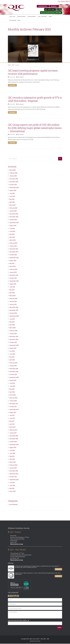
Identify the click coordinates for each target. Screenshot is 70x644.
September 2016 (14, 445)
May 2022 (12, 290)
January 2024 (13, 246)
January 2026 (13, 176)
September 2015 (14, 480)
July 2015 (12, 483)
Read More (58, 569)
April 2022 (12, 293)
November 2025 (14, 182)
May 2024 (12, 235)
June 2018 (12, 386)
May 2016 (12, 457)
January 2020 (13, 334)
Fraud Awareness (13, 21)
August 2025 (13, 191)
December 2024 (14, 214)
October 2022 (13, 278)
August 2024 (13, 226)
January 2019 (13, 366)
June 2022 (12, 287)
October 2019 (13, 343)
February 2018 (13, 398)
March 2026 (13, 170)
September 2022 (14, 281)
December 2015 (14, 471)
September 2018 (14, 378)
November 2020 (14, 311)
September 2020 (14, 316)
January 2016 (13, 468)
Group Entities (43, 6)
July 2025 (12, 194)
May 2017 (12, 421)
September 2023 (14, 258)
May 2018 (12, 389)
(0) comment (21, 77)
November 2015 (14, 474)
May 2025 (12, 200)
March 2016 (13, 462)
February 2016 (13, 465)
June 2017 (12, 419)
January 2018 (13, 401)
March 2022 (13, 296)
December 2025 (14, 179)
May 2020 (12, 322)
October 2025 (13, 185)
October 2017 (13, 407)
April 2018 (12, 392)
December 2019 (14, 337)
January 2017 (13, 433)
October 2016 (13, 442)
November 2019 (14, 340)
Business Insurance (32, 17)
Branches (54, 6)
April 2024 (12, 237)
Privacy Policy (37, 641)
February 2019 (13, 363)
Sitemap (32, 641)
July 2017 (12, 416)
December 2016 (14, 436)
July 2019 (12, 351)
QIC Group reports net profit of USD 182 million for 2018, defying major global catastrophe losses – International (33, 128)
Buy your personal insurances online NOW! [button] (49, 13)
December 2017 (14, 404)
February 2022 (13, 299)
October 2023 (13, 255)
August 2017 (13, 413)
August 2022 (13, 284)
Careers (51, 17)
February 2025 (13, 208)
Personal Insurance (22, 17)
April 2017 (12, 424)
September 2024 (14, 223)
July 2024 (12, 229)
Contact (20, 21)
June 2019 (12, 354)
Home (11, 17)
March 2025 (13, 205)
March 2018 (13, 395)
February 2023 (13, 270)
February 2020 (13, 331)
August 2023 (13, 261)
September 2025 (14, 188)
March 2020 (13, 328)
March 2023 (13, 267)
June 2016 (12, 454)
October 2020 (13, 313)
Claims (39, 17)
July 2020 (12, 319)
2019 (13, 65)
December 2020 (14, 308)
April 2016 (12, 459)
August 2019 (13, 348)
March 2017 (13, 427)
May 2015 (12, 489)
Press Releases (14, 505)
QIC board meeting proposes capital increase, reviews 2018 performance (31, 72)
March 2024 (13, 240)
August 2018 (13, 381)
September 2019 (14, 346)
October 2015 (13, 477)
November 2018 (14, 372)
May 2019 (12, 357)
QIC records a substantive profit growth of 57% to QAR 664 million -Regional (35, 99)
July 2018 (12, 384)
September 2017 (14, 410)
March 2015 (13, 492)
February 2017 (13, 430)
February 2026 (13, 173)
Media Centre (45, 17)
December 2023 (14, 249)
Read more (12, 86)
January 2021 (13, 305)
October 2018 (13, 375)
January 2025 (13, 211)
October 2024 (13, 220)
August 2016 (13, 448)
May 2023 (12, 264)
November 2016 (14, 439)
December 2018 (14, 369)
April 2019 (12, 360)
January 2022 (13, 302)
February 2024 (13, 243)
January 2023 (13, 273)
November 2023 (14, 252)
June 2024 (12, 232)
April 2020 (12, 325)
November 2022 (14, 275)
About (15, 17)
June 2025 (12, 197)
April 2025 (12, 202)
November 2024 (14, 217)
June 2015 (12, 486)
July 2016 (12, 451)
